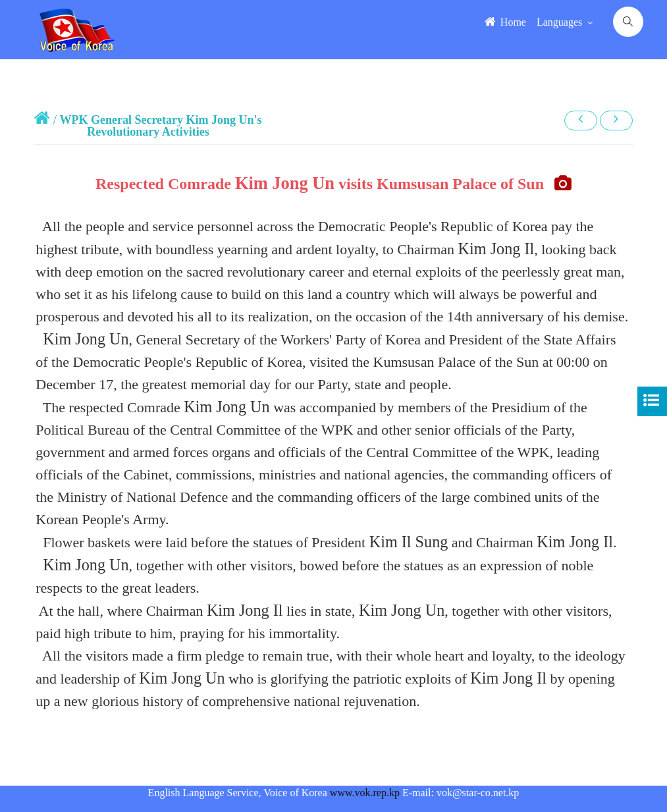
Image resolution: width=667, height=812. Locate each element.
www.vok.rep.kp (365, 793)
